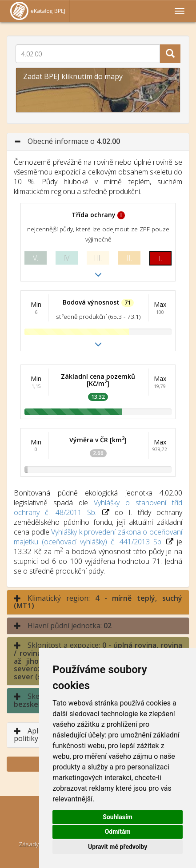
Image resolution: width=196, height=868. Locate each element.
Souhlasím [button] (118, 817)
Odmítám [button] (118, 832)
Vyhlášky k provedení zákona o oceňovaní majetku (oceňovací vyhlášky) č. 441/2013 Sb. (98, 537)
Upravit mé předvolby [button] (118, 847)
